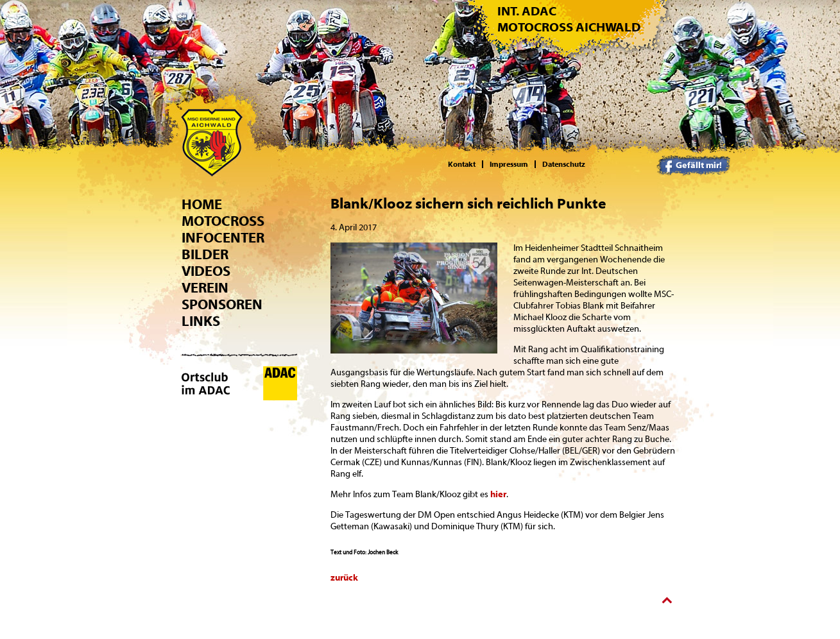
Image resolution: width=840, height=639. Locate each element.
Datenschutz (564, 164)
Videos (206, 271)
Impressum (509, 164)
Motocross (223, 221)
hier (498, 495)
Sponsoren (222, 305)
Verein (205, 288)
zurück (344, 578)
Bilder (205, 255)
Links (201, 321)
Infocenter (223, 238)
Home (202, 205)
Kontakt (462, 164)
